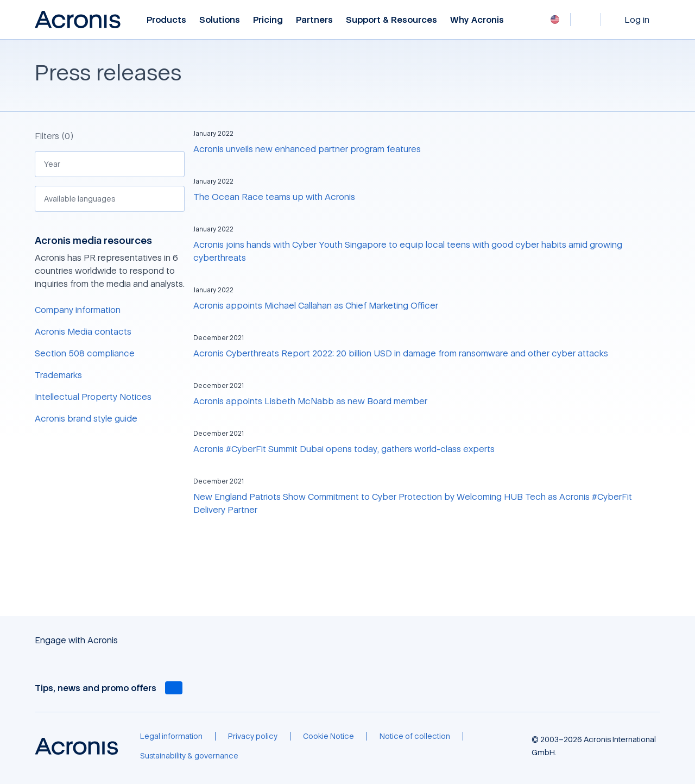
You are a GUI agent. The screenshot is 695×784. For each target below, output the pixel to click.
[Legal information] (171, 736)
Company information (78, 310)
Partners (314, 20)
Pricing (268, 20)
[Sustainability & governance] (189, 756)
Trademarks (58, 375)
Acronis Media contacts (83, 331)
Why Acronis (477, 20)
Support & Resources (391, 20)
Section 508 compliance (85, 353)
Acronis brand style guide (86, 418)
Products (166, 20)
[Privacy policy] (253, 736)
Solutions (220, 20)
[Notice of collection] (415, 736)
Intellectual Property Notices (93, 397)
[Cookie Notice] (328, 736)
